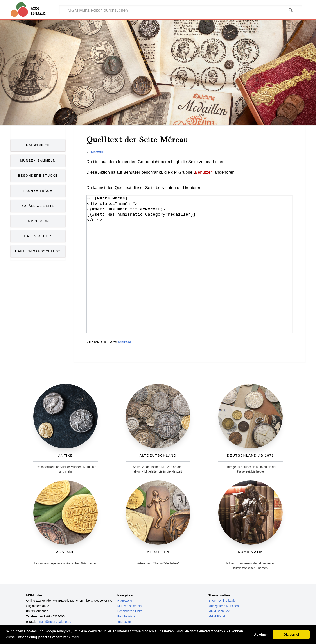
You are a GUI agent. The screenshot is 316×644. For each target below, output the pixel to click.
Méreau (97, 152)
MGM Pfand (217, 616)
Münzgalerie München (224, 606)
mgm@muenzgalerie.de (55, 622)
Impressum (38, 221)
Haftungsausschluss (38, 251)
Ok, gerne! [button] (291, 635)
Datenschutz (38, 236)
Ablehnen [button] (261, 635)
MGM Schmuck (219, 611)
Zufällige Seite (38, 206)
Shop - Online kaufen (223, 601)
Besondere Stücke (38, 176)
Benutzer (203, 172)
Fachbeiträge (38, 191)
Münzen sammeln (130, 606)
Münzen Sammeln (38, 160)
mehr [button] (75, 637)
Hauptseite (38, 145)
